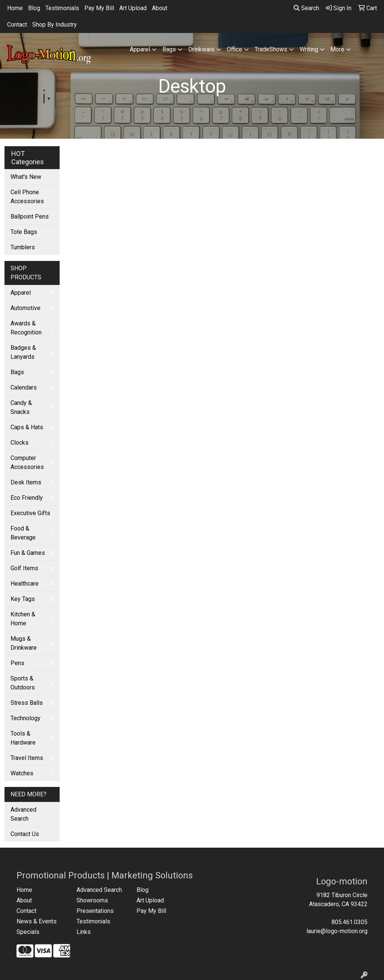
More (337, 49)
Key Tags (23, 599)
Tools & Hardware (23, 738)
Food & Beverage (23, 533)
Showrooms (92, 900)
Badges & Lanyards (23, 352)
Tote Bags (24, 232)
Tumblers (23, 247)
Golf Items (24, 568)
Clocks (19, 443)
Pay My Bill (99, 8)
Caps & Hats (27, 427)
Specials (28, 932)
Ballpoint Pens (30, 217)
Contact (17, 25)
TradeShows (271, 49)
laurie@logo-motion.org (337, 931)
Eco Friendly (27, 498)
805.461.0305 (349, 922)
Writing (309, 49)
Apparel (140, 49)
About (160, 8)
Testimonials (62, 8)
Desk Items (26, 482)
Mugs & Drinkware (24, 643)
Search (306, 8)
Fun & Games (28, 553)
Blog (34, 8)
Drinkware (201, 49)
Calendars (24, 387)
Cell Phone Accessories (27, 197)
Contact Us (25, 834)
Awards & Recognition (26, 328)
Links (84, 932)
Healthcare (25, 584)
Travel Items (27, 758)
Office (235, 49)
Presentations (95, 911)
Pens (17, 663)
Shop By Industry (55, 25)
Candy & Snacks (21, 407)
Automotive (25, 308)
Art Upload (133, 8)
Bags (169, 49)
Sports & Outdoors (23, 683)
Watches (22, 773)
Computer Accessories (27, 462)
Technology (25, 718)
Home (15, 8)
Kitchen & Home (23, 619)
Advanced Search (23, 814)
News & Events (37, 921)
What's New (26, 177)
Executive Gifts (30, 513)
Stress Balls (27, 703)
